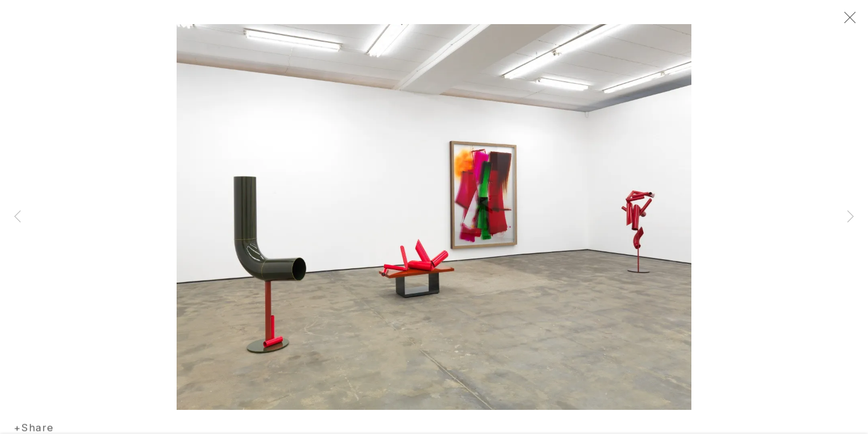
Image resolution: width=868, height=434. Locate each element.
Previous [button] (17, 217)
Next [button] (851, 217)
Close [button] (847, 21)
